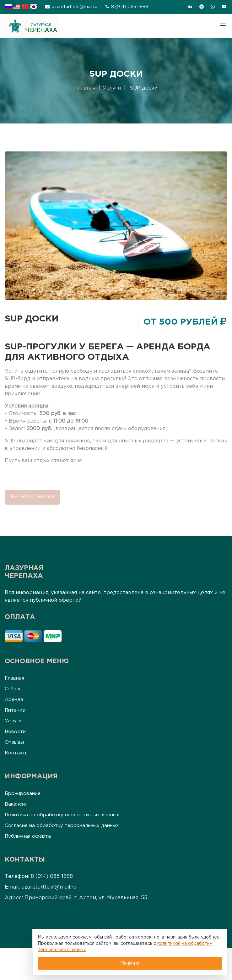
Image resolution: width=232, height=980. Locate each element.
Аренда (14, 700)
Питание (15, 710)
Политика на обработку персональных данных (62, 815)
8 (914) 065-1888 (127, 7)
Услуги (112, 88)
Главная (85, 88)
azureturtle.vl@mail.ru (71, 7)
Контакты (17, 753)
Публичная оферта (28, 836)
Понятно (130, 963)
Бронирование (23, 794)
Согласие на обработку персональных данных (62, 826)
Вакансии (16, 804)
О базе (13, 689)
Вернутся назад (32, 497)
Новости (15, 732)
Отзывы (14, 742)
